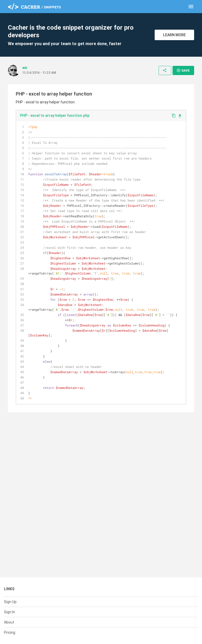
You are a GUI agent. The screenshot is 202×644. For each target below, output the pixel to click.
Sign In (9, 612)
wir (25, 68)
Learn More (174, 35)
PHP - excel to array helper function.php (55, 115)
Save (183, 70)
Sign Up (10, 602)
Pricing (10, 632)
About (9, 622)
